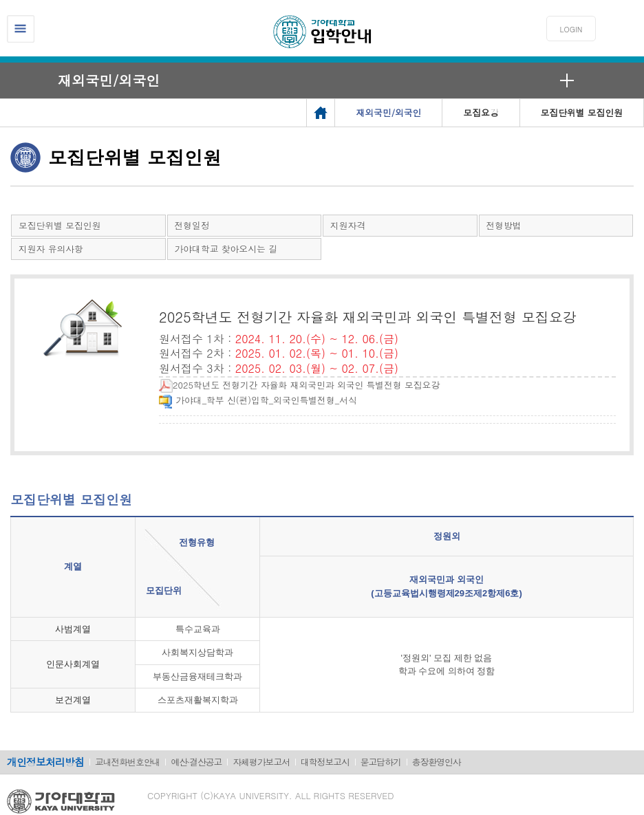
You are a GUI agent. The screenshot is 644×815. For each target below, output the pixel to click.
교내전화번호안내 (127, 762)
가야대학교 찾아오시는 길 (226, 249)
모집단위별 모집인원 (60, 225)
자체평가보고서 (261, 762)
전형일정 (192, 225)
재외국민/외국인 (109, 80)
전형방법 (504, 225)
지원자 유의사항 (51, 249)
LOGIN (571, 29)
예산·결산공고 (196, 762)
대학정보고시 (325, 762)
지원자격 (348, 225)
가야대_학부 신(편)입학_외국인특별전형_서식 (258, 400)
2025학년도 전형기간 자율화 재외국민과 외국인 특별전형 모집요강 (299, 385)
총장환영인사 (437, 762)
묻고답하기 (381, 762)
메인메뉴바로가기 (0, 0)
